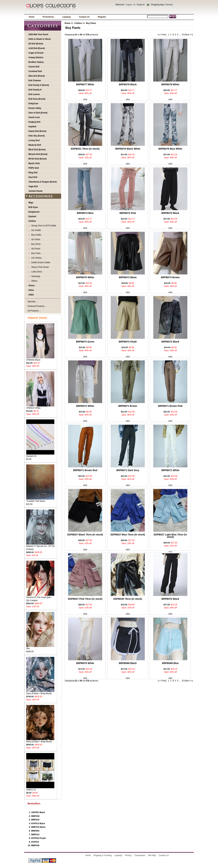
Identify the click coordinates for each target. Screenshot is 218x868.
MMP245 (35, 845)
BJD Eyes (33, 207)
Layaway (66, 17)
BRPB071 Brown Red (85, 470)
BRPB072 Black (170, 342)
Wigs (31, 203)
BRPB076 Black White (128, 149)
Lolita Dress (36, 272)
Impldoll (32, 127)
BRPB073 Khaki (128, 342)
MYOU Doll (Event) (37, 159)
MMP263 (35, 831)
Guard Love (34, 117)
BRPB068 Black (128, 663)
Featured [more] (37, 318)
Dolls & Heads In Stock (40, 39)
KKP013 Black (38, 823)
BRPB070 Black (170, 599)
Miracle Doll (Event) (38, 154)
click (85, 99)
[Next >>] (189, 35)
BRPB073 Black (128, 277)
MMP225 (35, 820)
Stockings (35, 276)
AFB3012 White (40, 407)
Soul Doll (33, 177)
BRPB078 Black (128, 84)
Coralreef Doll (35, 71)
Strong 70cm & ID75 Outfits (43, 226)
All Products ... (34, 311)
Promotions (48, 17)
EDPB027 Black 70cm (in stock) (85, 535)
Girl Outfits (36, 230)
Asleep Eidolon (36, 57)
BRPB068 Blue (170, 663)
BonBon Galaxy (36, 62)
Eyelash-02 (40, 455)
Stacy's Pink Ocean (40, 267)
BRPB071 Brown (128, 406)
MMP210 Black (38, 827)
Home (32, 17)
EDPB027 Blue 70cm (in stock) (128, 535)
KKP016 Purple (38, 838)
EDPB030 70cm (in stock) (128, 599)
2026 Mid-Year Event (38, 34)
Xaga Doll (33, 186)
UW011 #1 (40, 789)
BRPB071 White (170, 470)
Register (141, 5)
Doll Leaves (34, 94)
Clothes (78, 23)
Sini (40, 647)
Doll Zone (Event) (37, 99)
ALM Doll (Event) (37, 48)
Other (31, 290)
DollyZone (33, 104)
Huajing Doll (34, 122)
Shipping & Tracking (103, 855)
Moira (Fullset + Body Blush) (40, 741)
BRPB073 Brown (170, 277)
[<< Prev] (162, 35)
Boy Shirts (35, 244)
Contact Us (84, 17)
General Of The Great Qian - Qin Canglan (40, 598)
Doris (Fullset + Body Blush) (40, 692)
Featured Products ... (37, 306)
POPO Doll (34, 168)
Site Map (152, 855)
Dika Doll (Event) (37, 76)
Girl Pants (35, 249)
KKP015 (35, 842)
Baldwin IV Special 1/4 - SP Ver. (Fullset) (41, 547)
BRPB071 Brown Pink (170, 406)
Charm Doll (34, 67)
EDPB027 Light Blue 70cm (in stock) (170, 536)
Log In (129, 5)
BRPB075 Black (170, 213)
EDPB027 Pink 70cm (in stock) (85, 599)
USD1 (31, 295)
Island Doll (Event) (37, 131)
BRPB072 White (85, 406)
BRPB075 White (85, 277)
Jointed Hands (36, 191)
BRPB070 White (85, 663)
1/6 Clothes (36, 258)
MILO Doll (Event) (37, 150)
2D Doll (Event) (36, 44)
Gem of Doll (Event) (38, 113)
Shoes (32, 286)
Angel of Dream (36, 53)
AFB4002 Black (40, 359)
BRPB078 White (170, 84)
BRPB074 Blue (85, 213)
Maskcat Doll (35, 145)
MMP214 (35, 835)
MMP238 (35, 816)
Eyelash (32, 216)
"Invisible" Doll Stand (40, 500)
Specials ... (33, 302)
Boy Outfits (36, 235)
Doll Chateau (35, 81)
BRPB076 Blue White (170, 149)
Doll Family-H (35, 90)
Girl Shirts (35, 239)
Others (34, 281)
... (180, 35)
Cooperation (140, 855)
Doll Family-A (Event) (39, 85)
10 (183, 35)
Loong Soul (34, 140)
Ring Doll (33, 173)
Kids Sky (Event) (37, 136)
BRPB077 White (85, 84)
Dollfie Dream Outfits (40, 262)
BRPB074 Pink (128, 213)
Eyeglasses (34, 212)
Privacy (128, 855)
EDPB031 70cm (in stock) (85, 149)
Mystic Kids (34, 163)
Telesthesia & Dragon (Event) (43, 182)
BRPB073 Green (85, 342)
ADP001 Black (38, 812)
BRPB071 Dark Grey (128, 470)
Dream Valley (35, 108)
